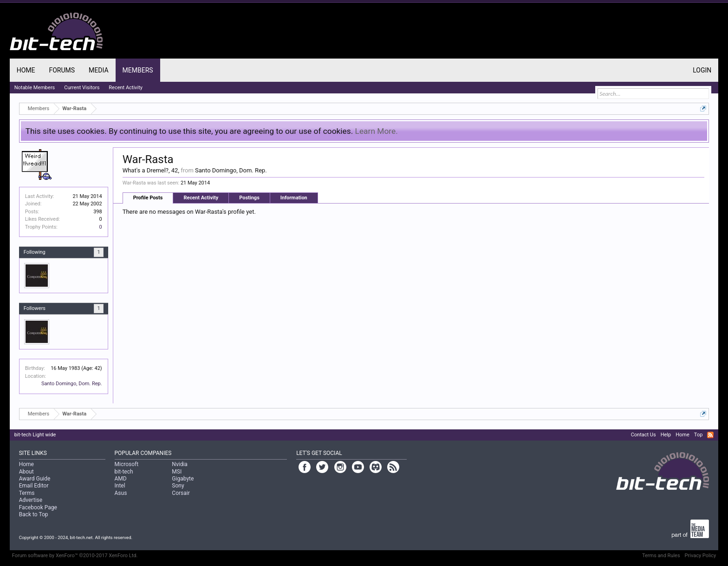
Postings (249, 198)
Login (702, 70)
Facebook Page (38, 507)
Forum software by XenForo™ (75, 556)
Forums (62, 70)
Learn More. (377, 131)
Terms (27, 493)
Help (666, 435)
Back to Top (34, 514)
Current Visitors (82, 88)
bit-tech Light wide (35, 435)
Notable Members (35, 88)
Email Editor (34, 486)
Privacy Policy (701, 556)
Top (698, 435)
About (26, 472)
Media (98, 70)
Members (138, 70)
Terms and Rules (661, 556)
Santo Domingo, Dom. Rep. (72, 384)
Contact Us (643, 435)
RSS (710, 435)
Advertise (31, 500)
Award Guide (35, 479)
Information (294, 198)
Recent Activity (201, 198)
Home (26, 70)
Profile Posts (148, 198)
